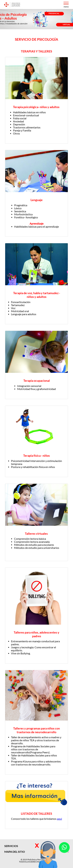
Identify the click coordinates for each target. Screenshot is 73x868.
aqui (59, 819)
